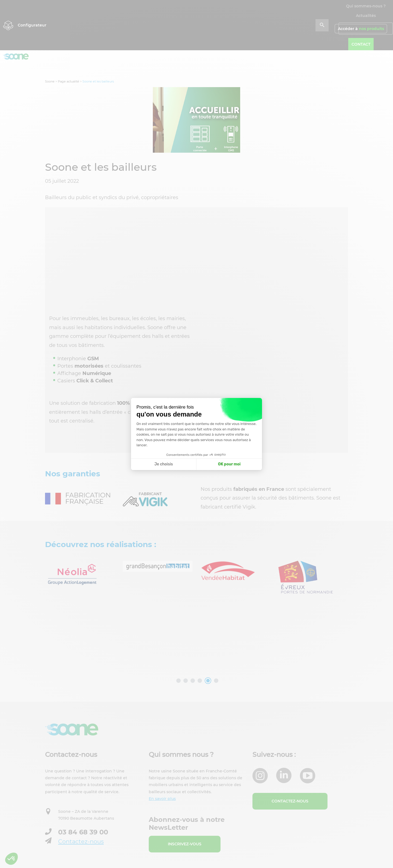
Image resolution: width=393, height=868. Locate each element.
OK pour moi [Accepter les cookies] (229, 464)
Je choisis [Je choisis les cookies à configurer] (164, 464)
